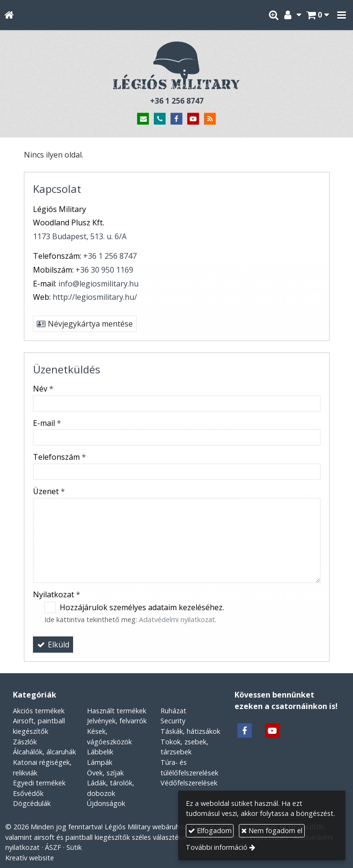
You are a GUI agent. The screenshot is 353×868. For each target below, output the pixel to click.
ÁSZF (53, 847)
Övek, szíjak (105, 773)
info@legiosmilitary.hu (98, 284)
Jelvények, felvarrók (117, 721)
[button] (342, 15)
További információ (217, 847)
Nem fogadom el (272, 831)
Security (173, 721)
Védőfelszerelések (189, 783)
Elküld (53, 645)
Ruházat (173, 711)
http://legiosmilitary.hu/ (95, 297)
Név (43, 389)
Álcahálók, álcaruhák (44, 752)
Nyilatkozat (57, 594)
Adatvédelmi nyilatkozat (177, 619)
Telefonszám (59, 457)
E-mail (47, 423)
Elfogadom (210, 831)
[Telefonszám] (160, 119)
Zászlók (25, 742)
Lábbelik (100, 752)
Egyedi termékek (39, 783)
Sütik (74, 847)
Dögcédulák (32, 803)
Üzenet (49, 491)
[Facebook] (176, 119)
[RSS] (210, 119)
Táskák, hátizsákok (190, 731)
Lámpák (100, 762)
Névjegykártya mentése (85, 324)
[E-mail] (144, 119)
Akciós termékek (39, 711)
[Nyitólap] (9, 15)
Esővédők (28, 793)
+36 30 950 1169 (104, 270)
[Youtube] (193, 119)
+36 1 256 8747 (177, 101)
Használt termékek (117, 711)
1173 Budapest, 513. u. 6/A (80, 236)
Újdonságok (106, 803)
